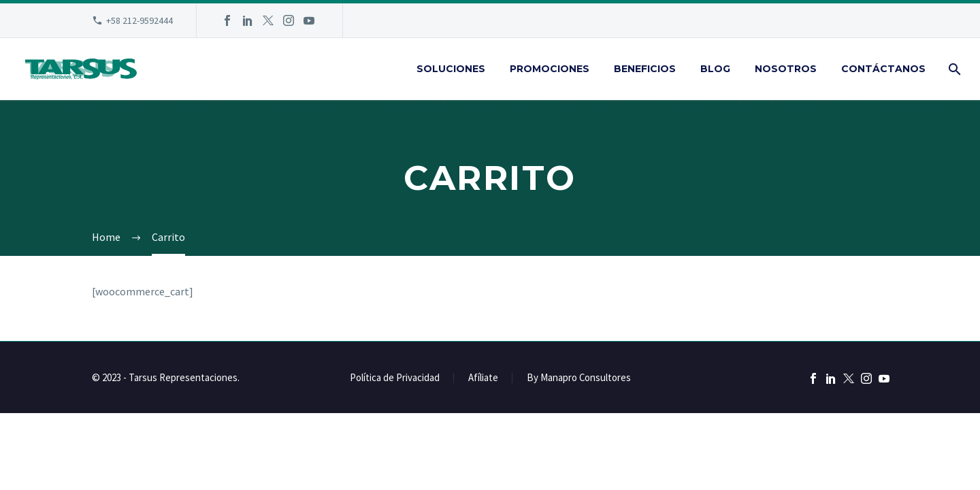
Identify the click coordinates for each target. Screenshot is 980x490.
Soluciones (451, 69)
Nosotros (786, 69)
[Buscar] (953, 69)
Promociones (550, 69)
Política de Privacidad (395, 378)
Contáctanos (883, 69)
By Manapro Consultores (579, 378)
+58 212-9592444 (140, 20)
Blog (715, 69)
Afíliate (483, 378)
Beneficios (645, 69)
